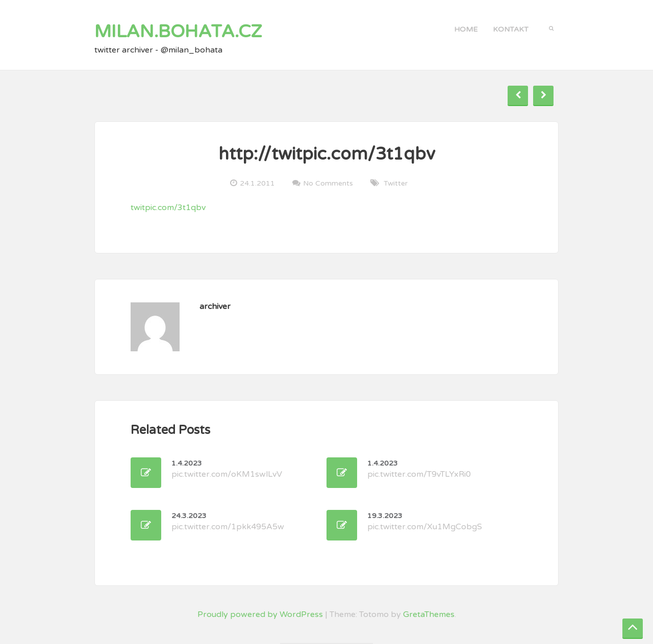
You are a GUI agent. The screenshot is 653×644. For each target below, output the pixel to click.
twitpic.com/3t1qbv (168, 208)
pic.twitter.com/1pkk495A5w (228, 522)
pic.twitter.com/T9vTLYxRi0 (419, 469)
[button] (551, 28)
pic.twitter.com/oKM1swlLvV (227, 469)
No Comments (328, 183)
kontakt (511, 29)
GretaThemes (429, 614)
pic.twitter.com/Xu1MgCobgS (425, 522)
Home (466, 29)
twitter (396, 183)
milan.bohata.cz (178, 32)
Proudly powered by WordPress (260, 614)
